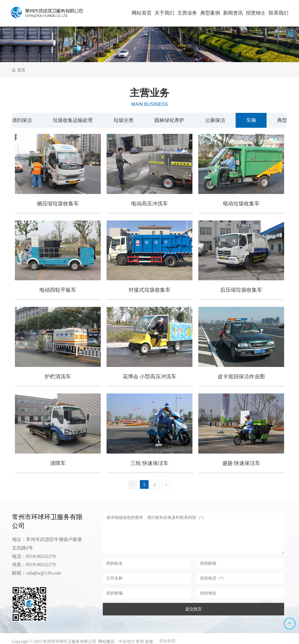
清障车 (58, 463)
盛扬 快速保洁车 (241, 463)
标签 (149, 642)
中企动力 (127, 642)
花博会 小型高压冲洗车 (150, 377)
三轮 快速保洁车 (150, 463)
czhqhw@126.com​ (44, 573)
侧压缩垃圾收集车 (58, 204)
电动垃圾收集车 (241, 204)
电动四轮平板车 (58, 290)
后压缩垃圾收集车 (241, 290)
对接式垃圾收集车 (149, 290)
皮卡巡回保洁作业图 (241, 377)
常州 (140, 642)
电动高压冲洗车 (149, 204)
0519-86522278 (41, 556)
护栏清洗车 (58, 377)
